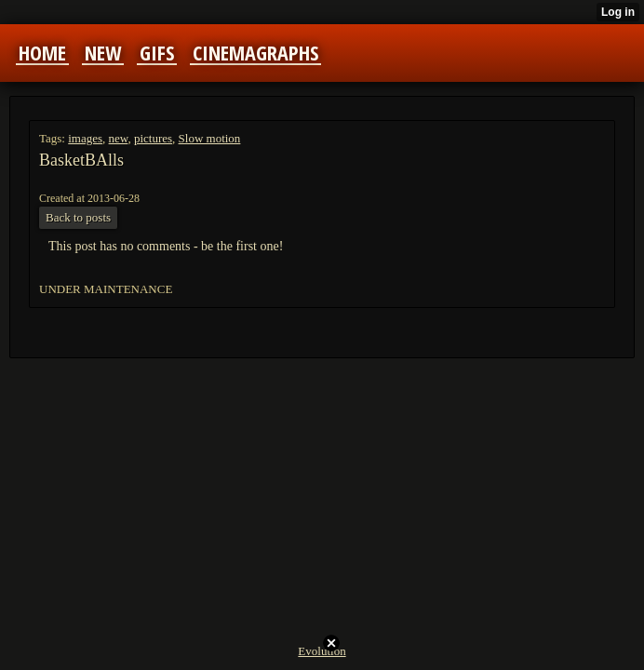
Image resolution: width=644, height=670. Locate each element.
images (85, 138)
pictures (153, 138)
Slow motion (210, 138)
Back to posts (78, 217)
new (119, 138)
